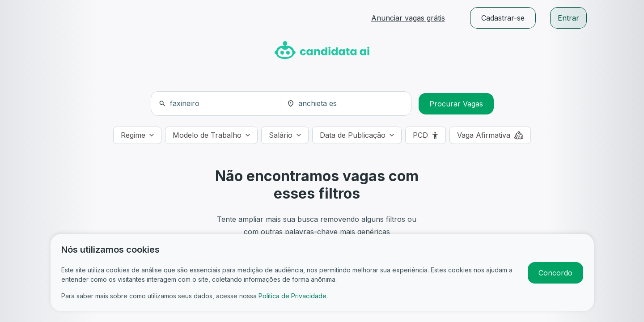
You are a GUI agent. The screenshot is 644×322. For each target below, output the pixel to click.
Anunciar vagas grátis (408, 18)
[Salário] (285, 135)
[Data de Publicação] (357, 135)
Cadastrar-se (503, 18)
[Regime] (137, 135)
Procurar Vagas (456, 104)
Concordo (555, 273)
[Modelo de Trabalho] (211, 135)
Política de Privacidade (292, 296)
